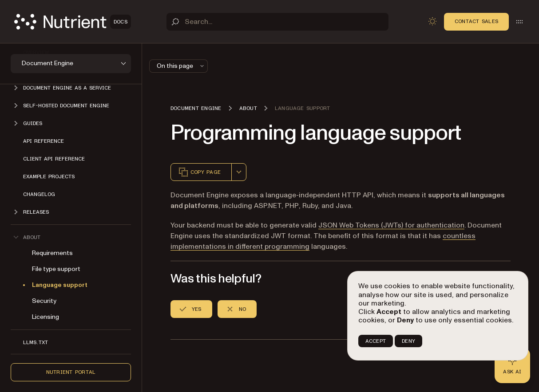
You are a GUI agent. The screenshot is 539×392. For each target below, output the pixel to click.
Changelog (39, 194)
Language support (60, 285)
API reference (44, 141)
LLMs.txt (36, 342)
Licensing (46, 317)
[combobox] (239, 172)
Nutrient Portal (71, 372)
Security (44, 301)
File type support (56, 269)
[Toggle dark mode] (432, 21)
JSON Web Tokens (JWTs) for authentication (391, 225)
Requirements (52, 253)
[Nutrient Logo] (73, 22)
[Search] (277, 22)
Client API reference (54, 159)
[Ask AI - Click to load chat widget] (512, 365)
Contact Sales (476, 21)
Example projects (49, 176)
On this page (181, 66)
